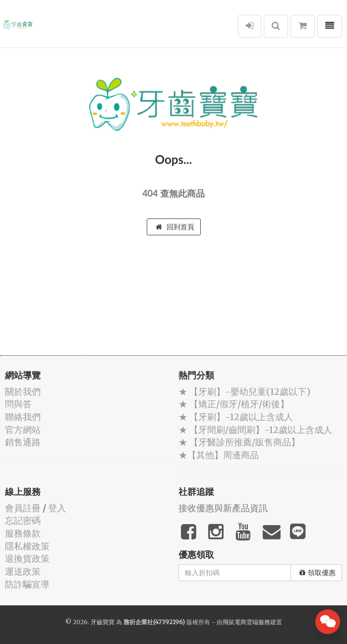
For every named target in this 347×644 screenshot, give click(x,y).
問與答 (18, 404)
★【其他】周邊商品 (219, 455)
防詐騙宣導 (27, 584)
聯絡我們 (23, 417)
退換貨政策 (27, 559)
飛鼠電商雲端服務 (246, 622)
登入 (57, 508)
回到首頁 (175, 227)
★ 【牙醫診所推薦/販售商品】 (239, 442)
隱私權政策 (27, 546)
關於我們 (23, 392)
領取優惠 (318, 573)
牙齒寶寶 (103, 622)
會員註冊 (23, 508)
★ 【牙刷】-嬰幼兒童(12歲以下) (244, 392)
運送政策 (23, 571)
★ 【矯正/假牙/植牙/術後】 (234, 404)
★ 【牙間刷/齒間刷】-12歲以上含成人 (255, 430)
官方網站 (23, 430)
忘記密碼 (23, 520)
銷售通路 (23, 442)
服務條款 (23, 533)
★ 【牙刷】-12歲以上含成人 (236, 417)
